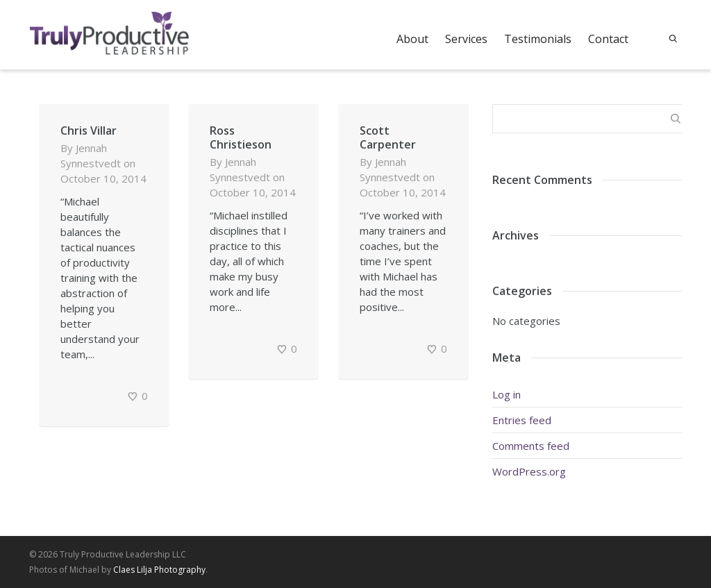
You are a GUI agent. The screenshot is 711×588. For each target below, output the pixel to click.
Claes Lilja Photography (159, 570)
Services (466, 39)
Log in (507, 394)
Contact (608, 39)
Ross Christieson (241, 137)
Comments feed (531, 446)
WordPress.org (529, 471)
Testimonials (538, 39)
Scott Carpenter (388, 137)
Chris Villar (89, 131)
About (412, 39)
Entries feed (522, 420)
